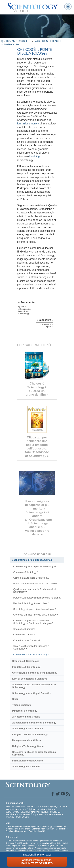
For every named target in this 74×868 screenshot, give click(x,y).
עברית (21, 809)
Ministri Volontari (23, 829)
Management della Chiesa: (27, 740)
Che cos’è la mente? (24, 635)
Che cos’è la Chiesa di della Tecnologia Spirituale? (34, 753)
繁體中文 (49, 809)
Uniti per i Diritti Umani (22, 850)
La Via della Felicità (25, 848)
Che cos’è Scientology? (25, 572)
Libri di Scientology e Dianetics (29, 679)
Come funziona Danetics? (27, 640)
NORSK (45, 812)
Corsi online (61, 829)
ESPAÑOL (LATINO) (14, 814)
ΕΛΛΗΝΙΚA (56, 814)
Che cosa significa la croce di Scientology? (35, 615)
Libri (52, 829)
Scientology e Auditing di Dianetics (32, 693)
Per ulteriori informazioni (16, 831)
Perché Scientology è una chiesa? (31, 603)
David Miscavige (22, 843)
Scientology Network (40, 841)
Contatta (33, 831)
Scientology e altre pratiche (27, 728)
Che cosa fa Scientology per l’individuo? (35, 673)
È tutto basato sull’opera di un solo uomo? (35, 584)
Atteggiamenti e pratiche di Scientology (34, 723)
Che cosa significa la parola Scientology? (35, 566)
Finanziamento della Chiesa (28, 761)
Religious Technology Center (28, 746)
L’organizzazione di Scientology (30, 734)
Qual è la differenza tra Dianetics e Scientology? (31, 647)
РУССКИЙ (39, 809)
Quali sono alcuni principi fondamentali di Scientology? (34, 591)
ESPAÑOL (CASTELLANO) (37, 814)
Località (42, 831)
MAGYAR (35, 812)
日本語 (29, 809)
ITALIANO (10, 817)
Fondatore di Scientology (26, 667)
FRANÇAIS (10, 809)
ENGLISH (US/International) (18, 807)
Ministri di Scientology (25, 711)
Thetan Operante (21, 705)
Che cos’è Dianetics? (24, 629)
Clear (15, 699)
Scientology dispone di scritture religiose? (35, 609)
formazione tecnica (28, 124)
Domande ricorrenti (40, 829)
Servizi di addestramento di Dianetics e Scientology (34, 686)
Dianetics (25, 841)
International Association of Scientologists (36, 846)
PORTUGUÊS (23, 817)
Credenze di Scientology (26, 661)
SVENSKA (55, 812)
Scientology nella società (26, 766)
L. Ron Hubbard (12, 826)
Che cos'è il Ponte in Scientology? (31, 654)
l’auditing (34, 156)
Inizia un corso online (40, 843)
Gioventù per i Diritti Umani (46, 850)
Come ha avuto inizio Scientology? (31, 578)
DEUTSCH (26, 812)
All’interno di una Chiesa (26, 717)
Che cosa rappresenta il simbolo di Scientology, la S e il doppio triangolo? (33, 622)
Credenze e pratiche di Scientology (37, 826)
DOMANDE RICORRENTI (19, 41)
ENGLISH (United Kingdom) (45, 807)
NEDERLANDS (12, 812)
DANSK (62, 807)
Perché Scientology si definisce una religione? (37, 598)
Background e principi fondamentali (32, 560)
